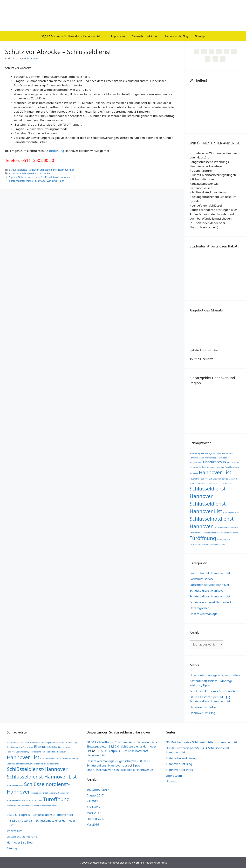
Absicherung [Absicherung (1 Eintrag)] (195, 453)
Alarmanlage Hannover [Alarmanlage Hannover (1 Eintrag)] (211, 453)
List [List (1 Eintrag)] (210, 479)
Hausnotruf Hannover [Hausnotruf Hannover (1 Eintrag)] (199, 479)
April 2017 (93, 807)
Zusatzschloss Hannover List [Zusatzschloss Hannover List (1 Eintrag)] (214, 545)
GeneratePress (158, 863)
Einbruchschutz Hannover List (210, 573)
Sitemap (200, 36)
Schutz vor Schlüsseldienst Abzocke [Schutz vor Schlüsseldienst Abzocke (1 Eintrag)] (208, 533)
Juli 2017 (92, 801)
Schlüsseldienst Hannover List (57, 170)
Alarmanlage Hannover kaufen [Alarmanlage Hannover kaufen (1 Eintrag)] (52, 743)
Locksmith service (202, 579)
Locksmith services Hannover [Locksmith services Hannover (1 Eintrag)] (19, 764)
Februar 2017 (96, 819)
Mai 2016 (93, 824)
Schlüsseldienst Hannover (24, 170)
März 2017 (94, 813)
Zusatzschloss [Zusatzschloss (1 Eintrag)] (196, 545)
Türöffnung (56, 151)
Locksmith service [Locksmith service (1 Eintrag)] (220, 479)
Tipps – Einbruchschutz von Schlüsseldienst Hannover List (42, 177)
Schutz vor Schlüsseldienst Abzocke (29, 173)
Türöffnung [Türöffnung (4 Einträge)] (203, 538)
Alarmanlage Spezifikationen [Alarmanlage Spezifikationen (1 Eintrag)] (217, 458)
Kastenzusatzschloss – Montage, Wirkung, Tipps (37, 181)
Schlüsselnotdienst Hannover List (212, 602)
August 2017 (95, 795)
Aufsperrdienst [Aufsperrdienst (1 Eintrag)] (196, 462)
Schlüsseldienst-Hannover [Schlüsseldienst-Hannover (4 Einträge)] (37, 769)
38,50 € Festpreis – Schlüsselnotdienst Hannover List (202, 742)
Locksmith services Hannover (209, 585)
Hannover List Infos (203, 707)
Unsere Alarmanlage (204, 614)
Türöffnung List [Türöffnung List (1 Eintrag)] (223, 539)
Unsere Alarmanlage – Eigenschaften (215, 675)
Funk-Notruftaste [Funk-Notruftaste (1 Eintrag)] (232, 467)
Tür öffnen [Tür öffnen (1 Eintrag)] (234, 533)
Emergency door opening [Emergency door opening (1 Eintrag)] (213, 467)
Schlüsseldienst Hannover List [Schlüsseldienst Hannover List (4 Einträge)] (42, 777)
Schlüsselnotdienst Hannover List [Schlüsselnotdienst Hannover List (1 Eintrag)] (45, 793)
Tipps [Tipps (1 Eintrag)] (226, 533)
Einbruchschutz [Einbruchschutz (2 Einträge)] (215, 462)
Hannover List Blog (177, 36)
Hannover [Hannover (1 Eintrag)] (194, 474)
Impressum (118, 36)
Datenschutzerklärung (145, 36)
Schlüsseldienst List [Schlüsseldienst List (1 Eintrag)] (231, 512)
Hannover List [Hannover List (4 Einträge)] (215, 472)
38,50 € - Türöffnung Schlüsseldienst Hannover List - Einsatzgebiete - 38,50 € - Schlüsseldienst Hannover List (122, 746)
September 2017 (98, 790)
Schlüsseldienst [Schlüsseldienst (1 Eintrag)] (226, 483)
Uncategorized (200, 608)
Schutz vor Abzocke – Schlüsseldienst (215, 691)
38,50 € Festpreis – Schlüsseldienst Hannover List (74, 36)
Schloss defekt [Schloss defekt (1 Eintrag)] (212, 483)
